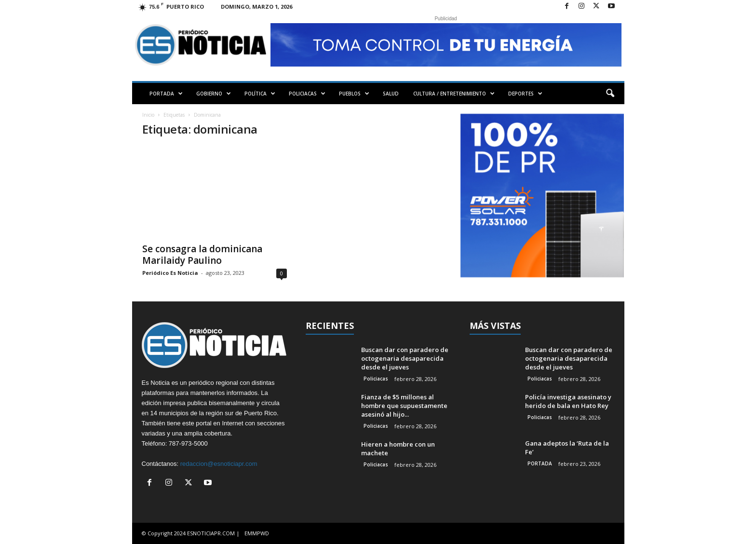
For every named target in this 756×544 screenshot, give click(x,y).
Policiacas (376, 379)
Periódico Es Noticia (170, 273)
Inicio (148, 115)
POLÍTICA (260, 94)
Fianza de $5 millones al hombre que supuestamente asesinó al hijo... (404, 406)
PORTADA (166, 94)
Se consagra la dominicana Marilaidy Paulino (202, 255)
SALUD (391, 94)
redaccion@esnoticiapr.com (219, 464)
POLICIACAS (307, 94)
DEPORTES (525, 94)
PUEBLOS (354, 94)
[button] (610, 94)
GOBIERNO (214, 94)
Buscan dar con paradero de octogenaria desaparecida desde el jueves (405, 358)
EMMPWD (257, 533)
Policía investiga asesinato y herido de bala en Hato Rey (568, 401)
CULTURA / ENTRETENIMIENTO (454, 94)
